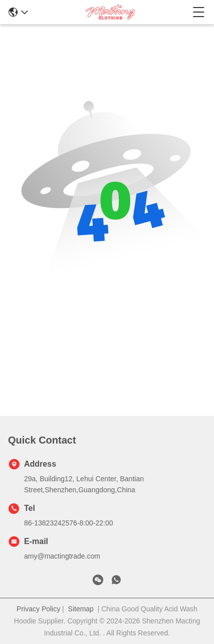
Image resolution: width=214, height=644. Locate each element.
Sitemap (81, 609)
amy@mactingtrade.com (62, 556)
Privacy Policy (38, 609)
